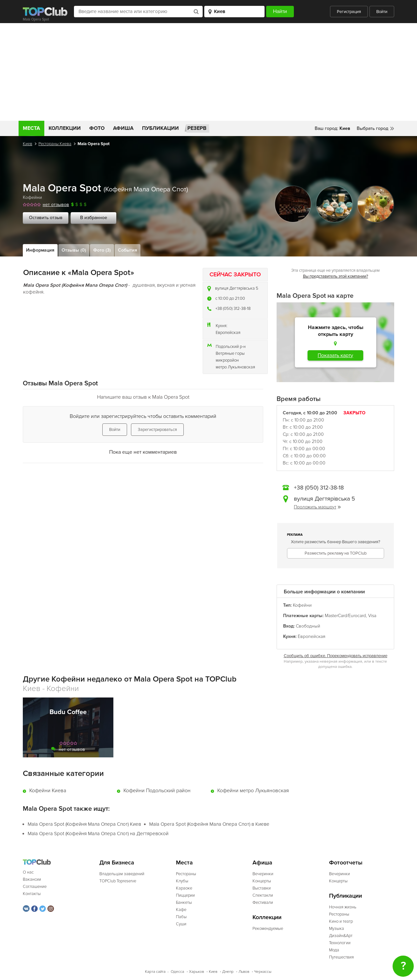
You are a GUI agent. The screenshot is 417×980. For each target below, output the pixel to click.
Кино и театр (341, 921)
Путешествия (341, 957)
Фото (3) (102, 250)
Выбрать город (373, 128)
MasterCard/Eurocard (345, 616)
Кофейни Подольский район (157, 791)
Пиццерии (185, 895)
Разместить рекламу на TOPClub (336, 553)
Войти (382, 12)
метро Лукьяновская (235, 367)
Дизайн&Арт (341, 936)
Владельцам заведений (122, 874)
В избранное (94, 218)
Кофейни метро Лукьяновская (253, 791)
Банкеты (184, 903)
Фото (97, 128)
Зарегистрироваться (157, 430)
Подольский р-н (231, 347)
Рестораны (186, 874)
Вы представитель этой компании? (336, 276)
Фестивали (263, 903)
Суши (181, 924)
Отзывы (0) (74, 250)
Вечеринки (263, 874)
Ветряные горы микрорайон (230, 357)
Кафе (181, 910)
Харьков (196, 972)
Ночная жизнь (343, 907)
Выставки (262, 888)
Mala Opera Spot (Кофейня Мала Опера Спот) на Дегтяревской (98, 834)
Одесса (177, 972)
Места (31, 128)
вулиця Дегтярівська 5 (237, 288)
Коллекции (65, 128)
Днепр (228, 972)
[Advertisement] (208, 72)
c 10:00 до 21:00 (230, 298)
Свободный (308, 626)
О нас (28, 872)
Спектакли (263, 895)
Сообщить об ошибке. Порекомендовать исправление (336, 656)
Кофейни (32, 197)
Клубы (182, 881)
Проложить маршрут (317, 507)
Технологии (340, 943)
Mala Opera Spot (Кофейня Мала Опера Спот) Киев (84, 824)
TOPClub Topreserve (118, 881)
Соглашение (35, 887)
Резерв (197, 128)
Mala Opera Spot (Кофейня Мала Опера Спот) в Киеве (209, 824)
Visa (372, 616)
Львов (244, 972)
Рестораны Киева (55, 144)
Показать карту (335, 355)
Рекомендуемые (268, 929)
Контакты (32, 894)
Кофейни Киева (48, 791)
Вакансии (32, 879)
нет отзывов (56, 205)
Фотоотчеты (346, 863)
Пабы (181, 917)
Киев (28, 144)
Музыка (337, 929)
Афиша (123, 128)
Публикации (160, 128)
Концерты (262, 881)
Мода (334, 950)
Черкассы (263, 972)
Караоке (184, 888)
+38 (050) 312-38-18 (233, 309)
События (128, 250)
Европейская (228, 333)
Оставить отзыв (46, 218)
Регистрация (349, 12)
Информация (40, 250)
